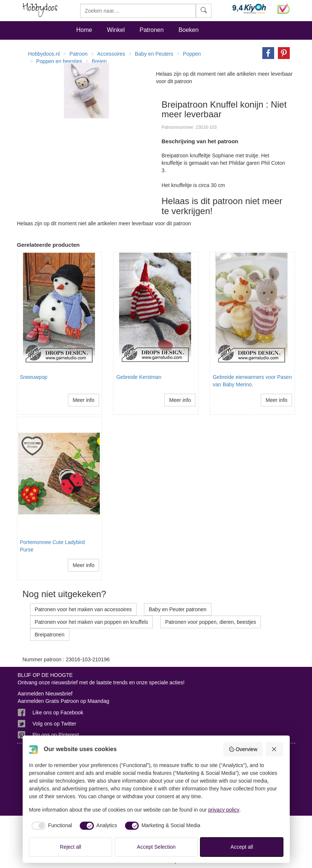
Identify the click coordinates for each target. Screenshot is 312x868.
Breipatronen (50, 635)
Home (84, 30)
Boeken (188, 30)
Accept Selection (156, 847)
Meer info (83, 400)
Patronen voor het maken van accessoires (83, 609)
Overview (243, 749)
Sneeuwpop (34, 377)
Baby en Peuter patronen (178, 609)
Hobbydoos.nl (44, 54)
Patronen (152, 30)
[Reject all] (275, 749)
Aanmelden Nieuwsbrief (45, 694)
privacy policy (224, 810)
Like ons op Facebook (58, 713)
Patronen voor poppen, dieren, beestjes (211, 622)
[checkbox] (50, 826)
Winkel (116, 30)
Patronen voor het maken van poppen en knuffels (92, 622)
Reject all (70, 847)
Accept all (242, 847)
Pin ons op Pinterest (56, 735)
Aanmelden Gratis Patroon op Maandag (64, 701)
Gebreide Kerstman (139, 377)
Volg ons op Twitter (55, 724)
